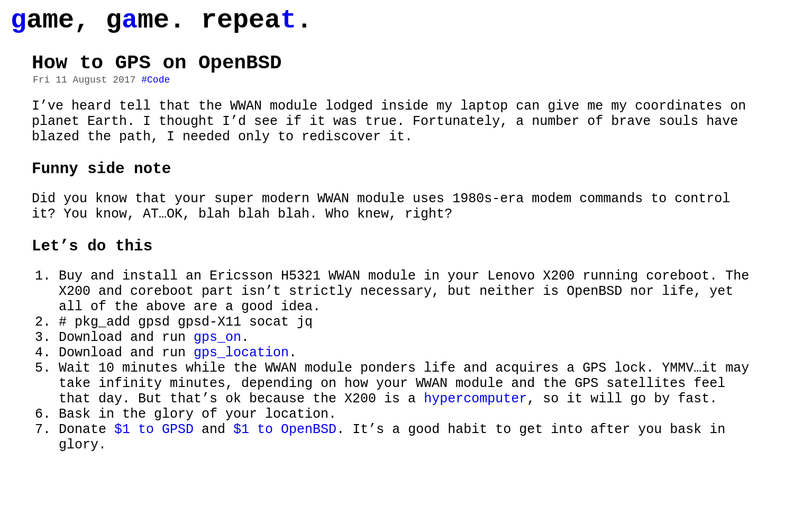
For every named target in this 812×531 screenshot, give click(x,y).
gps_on (217, 383)
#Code (156, 92)
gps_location (241, 401)
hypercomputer (475, 455)
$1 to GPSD (154, 491)
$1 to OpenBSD (285, 491)
